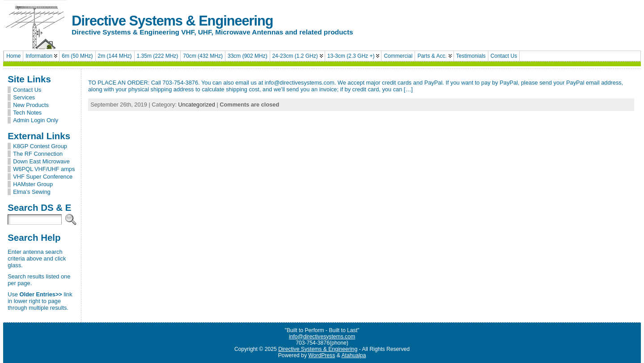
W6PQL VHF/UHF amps (44, 169)
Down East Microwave (41, 161)
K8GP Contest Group (40, 146)
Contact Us (27, 90)
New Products (31, 105)
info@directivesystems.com (322, 337)
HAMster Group (33, 184)
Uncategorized (197, 105)
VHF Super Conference (43, 177)
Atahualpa (354, 355)
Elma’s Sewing (32, 192)
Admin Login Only (36, 120)
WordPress (322, 355)
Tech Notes (27, 113)
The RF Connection (38, 154)
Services (24, 97)
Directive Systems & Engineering (172, 21)
